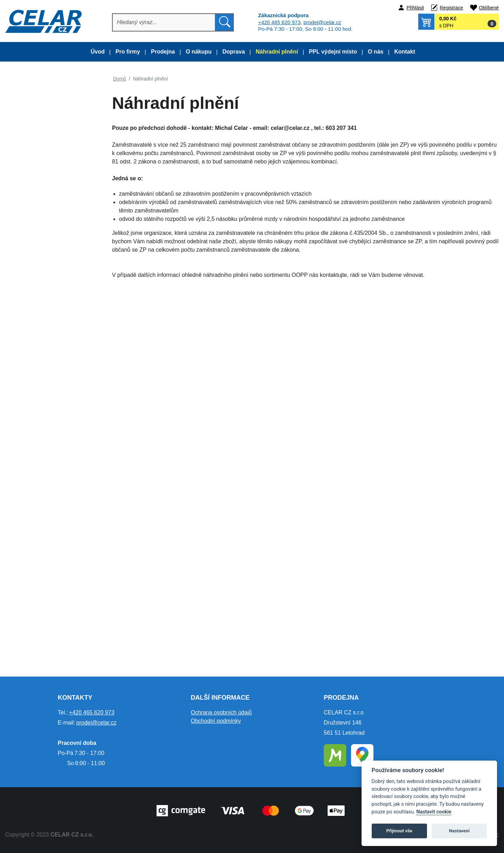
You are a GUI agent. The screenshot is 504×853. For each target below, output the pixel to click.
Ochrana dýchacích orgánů (53, 367)
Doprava (234, 52)
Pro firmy (128, 52)
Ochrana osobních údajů (221, 712)
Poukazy (31, 592)
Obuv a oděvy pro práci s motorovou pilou (51, 242)
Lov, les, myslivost (43, 169)
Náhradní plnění (277, 52)
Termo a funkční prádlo (48, 263)
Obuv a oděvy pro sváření (51, 220)
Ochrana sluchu (40, 332)
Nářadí (29, 557)
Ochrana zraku (38, 315)
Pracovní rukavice (42, 280)
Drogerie (31, 384)
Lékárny (31, 453)
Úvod (98, 52)
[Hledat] (164, 22)
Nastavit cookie (434, 812)
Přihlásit (415, 8)
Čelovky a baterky (42, 471)
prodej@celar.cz (322, 22)
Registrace (451, 8)
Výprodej (24, 102)
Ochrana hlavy (38, 349)
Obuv (28, 203)
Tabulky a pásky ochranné (52, 488)
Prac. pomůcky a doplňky (51, 298)
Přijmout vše (399, 831)
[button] (458, 22)
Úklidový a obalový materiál (53, 402)
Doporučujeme (30, 85)
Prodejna (163, 52)
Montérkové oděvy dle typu (53, 116)
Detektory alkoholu (43, 419)
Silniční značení (40, 506)
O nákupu (199, 52)
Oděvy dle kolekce (43, 134)
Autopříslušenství (41, 540)
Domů (120, 79)
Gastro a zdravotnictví (47, 151)
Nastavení (459, 831)
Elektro (30, 575)
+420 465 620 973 (279, 22)
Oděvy (29, 186)
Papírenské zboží (42, 523)
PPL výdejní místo (333, 52)
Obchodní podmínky (216, 721)
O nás (376, 52)
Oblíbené (489, 8)
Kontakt (405, 52)
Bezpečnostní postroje (47, 436)
